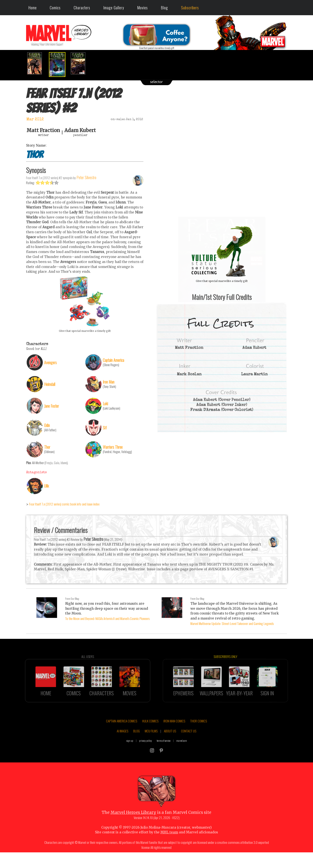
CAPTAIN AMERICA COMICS (122, 738)
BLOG (137, 748)
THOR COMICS (199, 738)
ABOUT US (170, 748)
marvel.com (182, 758)
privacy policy (146, 758)
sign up (130, 758)
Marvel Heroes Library (133, 829)
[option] (37, 63)
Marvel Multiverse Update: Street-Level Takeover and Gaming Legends (232, 623)
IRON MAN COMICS (174, 738)
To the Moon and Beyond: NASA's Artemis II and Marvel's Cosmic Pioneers (107, 618)
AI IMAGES (122, 748)
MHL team (169, 849)
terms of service (164, 758)
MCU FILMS (151, 748)
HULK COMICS (150, 738)
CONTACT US (189, 748)
